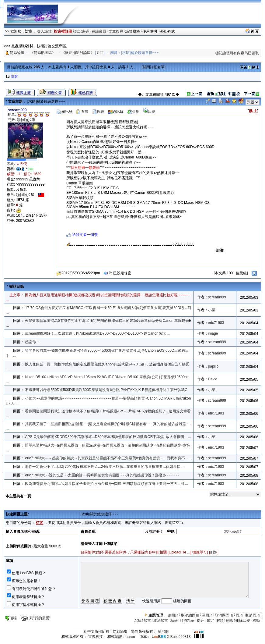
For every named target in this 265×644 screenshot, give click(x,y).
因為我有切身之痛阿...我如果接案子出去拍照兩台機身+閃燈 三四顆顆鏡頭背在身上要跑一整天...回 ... (106, 484)
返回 (100, 53)
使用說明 (150, 31)
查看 (82, 112)
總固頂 (173, 615)
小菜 (212, 310)
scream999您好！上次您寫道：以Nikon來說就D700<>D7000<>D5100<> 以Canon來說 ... (97, 333)
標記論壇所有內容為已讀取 (237, 53)
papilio (213, 366)
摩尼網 (163, 632)
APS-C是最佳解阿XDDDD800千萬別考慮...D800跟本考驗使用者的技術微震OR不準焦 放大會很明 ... (108, 437)
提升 (200, 621)
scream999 (217, 297)
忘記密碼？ (233, 532)
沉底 (138, 621)
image (213, 333)
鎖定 (210, 621)
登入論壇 (44, 31)
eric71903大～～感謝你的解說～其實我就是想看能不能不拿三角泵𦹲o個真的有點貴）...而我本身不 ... (108, 458)
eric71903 (216, 323)
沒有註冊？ (154, 532)
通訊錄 (116, 112)
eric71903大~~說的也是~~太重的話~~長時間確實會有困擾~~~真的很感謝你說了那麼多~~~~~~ (102, 475)
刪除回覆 (243, 621)
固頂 (239, 615)
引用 (133, 112)
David (213, 379)
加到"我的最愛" (35, 618)
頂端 (11, 618)
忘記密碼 (82, 31)
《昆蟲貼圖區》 (43, 53)
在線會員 (99, 31)
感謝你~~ (33, 342)
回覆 (149, 112)
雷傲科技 (96, 637)
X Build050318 (171, 637)
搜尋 (98, 112)
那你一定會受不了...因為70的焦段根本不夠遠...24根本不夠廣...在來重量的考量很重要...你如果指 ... (105, 467)
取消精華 (187, 621)
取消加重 (161, 621)
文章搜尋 (116, 31)
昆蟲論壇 (17, 53)
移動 (256, 621)
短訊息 (65, 112)
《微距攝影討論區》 (78, 53)
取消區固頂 (224, 615)
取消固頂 (253, 615)
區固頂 (207, 615)
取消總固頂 (190, 615)
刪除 (214, 552)
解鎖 (220, 621)
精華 (174, 621)
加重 (147, 621)
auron (130, 637)
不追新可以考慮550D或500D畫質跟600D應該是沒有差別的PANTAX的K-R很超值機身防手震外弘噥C (106, 390)
